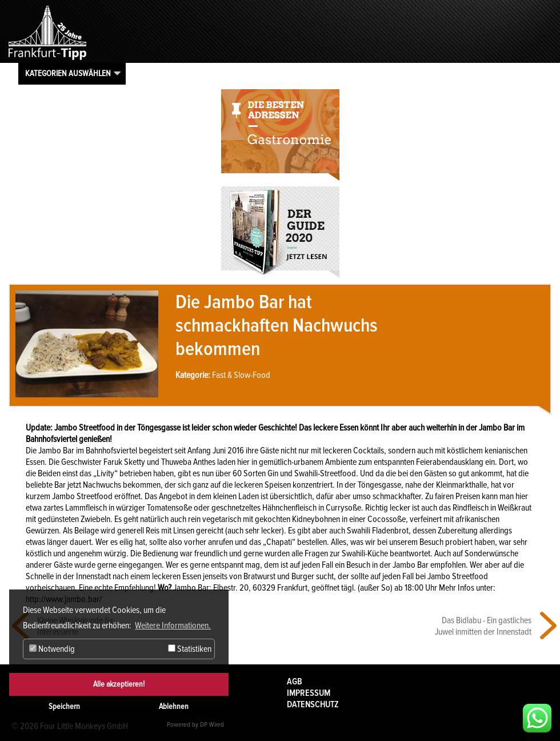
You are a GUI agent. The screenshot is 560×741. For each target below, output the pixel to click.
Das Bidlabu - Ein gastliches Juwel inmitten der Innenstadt (483, 626)
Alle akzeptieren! (119, 684)
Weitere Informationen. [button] (173, 626)
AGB (295, 682)
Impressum (309, 693)
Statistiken (190, 649)
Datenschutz (313, 704)
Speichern (64, 706)
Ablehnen (174, 706)
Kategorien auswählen (68, 73)
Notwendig (52, 649)
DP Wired (212, 725)
